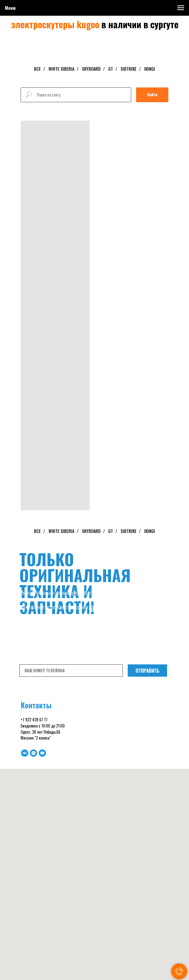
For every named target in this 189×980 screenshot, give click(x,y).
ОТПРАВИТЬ (148, 671)
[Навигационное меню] (181, 8)
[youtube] (42, 753)
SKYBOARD (91, 69)
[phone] (71, 671)
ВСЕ (37, 69)
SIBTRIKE (129, 69)
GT (111, 69)
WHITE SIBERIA (61, 69)
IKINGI (150, 69)
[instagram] (33, 753)
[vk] (25, 753)
